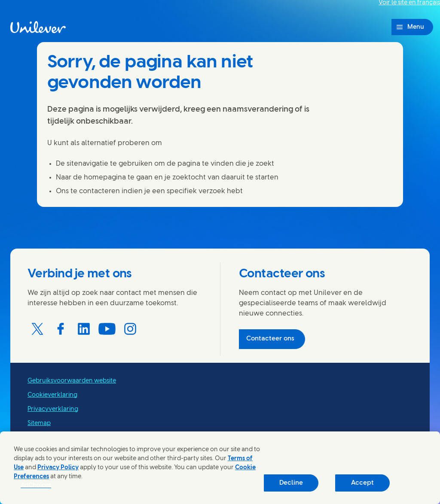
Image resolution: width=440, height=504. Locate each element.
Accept (362, 483)
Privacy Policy (58, 468)
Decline (291, 483)
